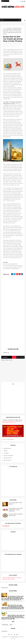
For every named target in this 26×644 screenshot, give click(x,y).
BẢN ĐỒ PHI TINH (7, 452)
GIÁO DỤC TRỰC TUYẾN (8, 583)
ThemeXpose (9, 641)
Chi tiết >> (5, 425)
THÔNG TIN (12, 32)
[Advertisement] (13, 317)
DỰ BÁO (6, 455)
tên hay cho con (8, 462)
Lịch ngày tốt (6, 530)
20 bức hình (5, 628)
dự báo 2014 (9, 29)
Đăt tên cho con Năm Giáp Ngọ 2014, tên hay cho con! (15, 607)
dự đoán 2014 (9, 30)
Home (5, 29)
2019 (11, 628)
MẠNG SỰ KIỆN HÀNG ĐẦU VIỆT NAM (12, 582)
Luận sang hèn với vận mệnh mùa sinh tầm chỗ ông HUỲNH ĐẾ (16, 514)
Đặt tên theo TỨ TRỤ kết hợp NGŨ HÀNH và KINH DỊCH (12, 426)
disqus (18, 361)
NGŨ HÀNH (6, 457)
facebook (22, 361)
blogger (14, 361)
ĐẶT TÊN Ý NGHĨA (8, 464)
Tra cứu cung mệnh (9, 459)
